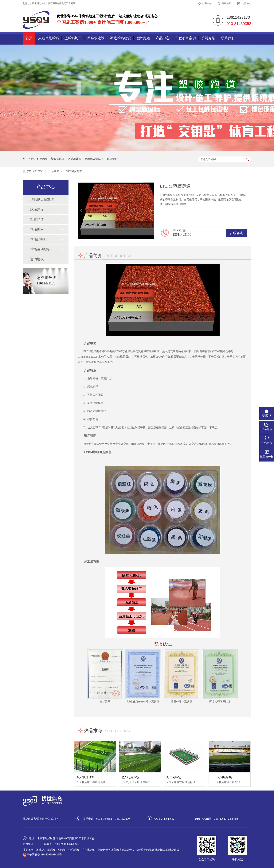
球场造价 (112, 159)
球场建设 (37, 210)
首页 (29, 38)
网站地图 (225, 4)
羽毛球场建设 (120, 38)
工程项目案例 (186, 38)
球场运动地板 (40, 249)
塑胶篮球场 (58, 159)
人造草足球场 (49, 38)
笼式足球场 (174, 777)
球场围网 (37, 229)
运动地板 (37, 259)
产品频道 (54, 171)
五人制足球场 (85, 777)
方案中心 (244, 4)
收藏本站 (205, 4)
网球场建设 (96, 38)
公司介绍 (208, 38)
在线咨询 (237, 233)
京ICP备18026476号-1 (67, 844)
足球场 (44, 159)
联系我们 (228, 38)
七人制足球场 (130, 777)
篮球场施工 (73, 38)
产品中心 (163, 38)
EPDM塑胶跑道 (73, 171)
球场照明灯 (39, 239)
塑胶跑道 (143, 38)
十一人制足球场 (221, 777)
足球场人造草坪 (94, 159)
